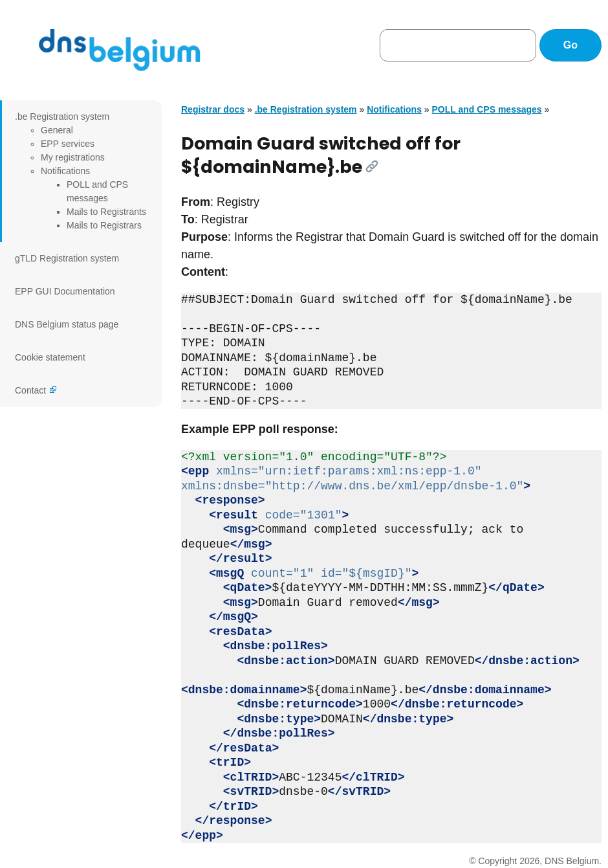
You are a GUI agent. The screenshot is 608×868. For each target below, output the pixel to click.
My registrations (73, 157)
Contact (30, 390)
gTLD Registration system (67, 258)
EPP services (68, 144)
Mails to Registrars (104, 225)
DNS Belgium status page (67, 324)
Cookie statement (50, 357)
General (57, 130)
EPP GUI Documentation (65, 291)
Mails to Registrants (106, 212)
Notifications (65, 171)
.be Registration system (62, 117)
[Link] (372, 166)
